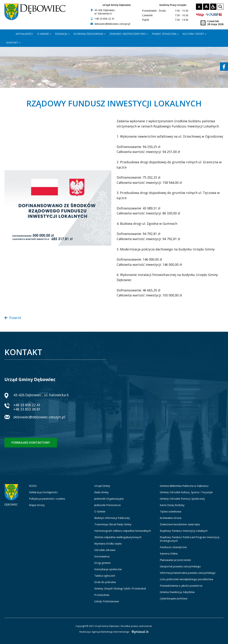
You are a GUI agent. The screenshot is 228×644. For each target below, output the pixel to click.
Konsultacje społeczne (108, 569)
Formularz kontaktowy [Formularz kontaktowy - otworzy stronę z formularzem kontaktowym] (31, 443)
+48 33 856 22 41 (104, 19)
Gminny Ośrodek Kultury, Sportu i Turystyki (186, 492)
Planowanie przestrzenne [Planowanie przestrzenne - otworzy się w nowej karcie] (175, 560)
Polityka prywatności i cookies (47, 499)
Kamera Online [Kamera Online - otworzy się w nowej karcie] (169, 553)
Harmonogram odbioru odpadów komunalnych (123, 531)
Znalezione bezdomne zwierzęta (180, 524)
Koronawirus (102, 556)
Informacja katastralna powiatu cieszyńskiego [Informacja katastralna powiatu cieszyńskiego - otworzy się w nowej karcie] (188, 573)
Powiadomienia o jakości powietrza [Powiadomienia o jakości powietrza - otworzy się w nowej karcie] (181, 586)
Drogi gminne (102, 563)
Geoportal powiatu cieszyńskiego (180, 566)
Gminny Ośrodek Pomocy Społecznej (182, 499)
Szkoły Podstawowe (107, 601)
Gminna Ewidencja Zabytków (177, 592)
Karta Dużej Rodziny (172, 505)
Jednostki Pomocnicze (107, 505)
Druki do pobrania (105, 582)
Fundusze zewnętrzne (173, 547)
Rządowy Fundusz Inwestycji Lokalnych (184, 531)
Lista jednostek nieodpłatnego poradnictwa (186, 579)
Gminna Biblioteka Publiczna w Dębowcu (184, 486)
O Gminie (100, 511)
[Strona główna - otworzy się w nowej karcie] (9, 34)
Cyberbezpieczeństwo (174, 598)
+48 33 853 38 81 (27, 409)
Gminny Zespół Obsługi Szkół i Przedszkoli (120, 588)
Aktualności (24, 34)
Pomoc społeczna (164, 34)
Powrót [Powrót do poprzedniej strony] (13, 318)
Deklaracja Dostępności (43, 492)
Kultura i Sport (193, 34)
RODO (33, 486)
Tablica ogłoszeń (105, 576)
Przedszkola (102, 595)
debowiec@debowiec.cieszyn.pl (112, 24)
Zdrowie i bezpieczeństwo (127, 34)
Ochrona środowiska (88, 34)
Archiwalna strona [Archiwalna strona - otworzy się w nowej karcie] (171, 518)
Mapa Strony (37, 505)
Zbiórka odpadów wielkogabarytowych (118, 537)
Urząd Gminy (102, 486)
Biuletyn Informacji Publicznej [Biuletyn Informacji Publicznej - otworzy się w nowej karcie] (112, 518)
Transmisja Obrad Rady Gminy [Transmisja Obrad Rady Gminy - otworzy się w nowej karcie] (113, 524)
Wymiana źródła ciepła (108, 543)
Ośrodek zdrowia (105, 550)
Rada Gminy (101, 492)
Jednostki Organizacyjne (109, 499)
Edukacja (61, 34)
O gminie (43, 34)
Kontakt (12, 43)
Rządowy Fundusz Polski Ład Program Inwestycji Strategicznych (190, 539)
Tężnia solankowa (170, 511)
